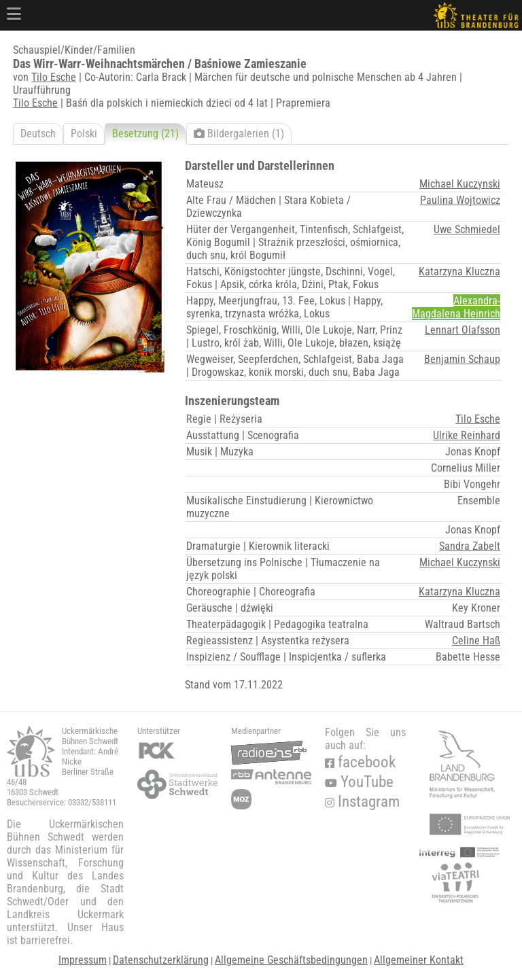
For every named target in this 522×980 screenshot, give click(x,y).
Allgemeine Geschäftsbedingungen (291, 960)
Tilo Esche (54, 77)
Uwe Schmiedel (467, 229)
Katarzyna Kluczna (459, 272)
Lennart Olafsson (463, 330)
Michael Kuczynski (460, 184)
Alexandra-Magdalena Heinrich (456, 307)
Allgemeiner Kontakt (419, 960)
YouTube (359, 782)
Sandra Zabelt (470, 546)
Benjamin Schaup (462, 359)
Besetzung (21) (145, 134)
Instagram (362, 802)
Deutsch (38, 134)
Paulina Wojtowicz (460, 200)
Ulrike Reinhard (467, 435)
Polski (84, 134)
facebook (360, 762)
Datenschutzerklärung (161, 960)
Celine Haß (476, 641)
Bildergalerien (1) (239, 134)
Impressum (83, 960)
